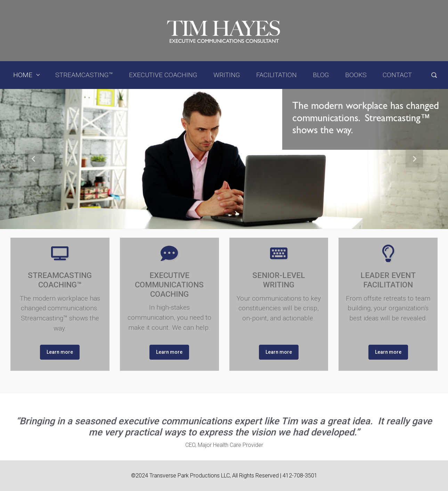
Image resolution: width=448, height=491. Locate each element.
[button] (34, 159)
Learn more (60, 352)
